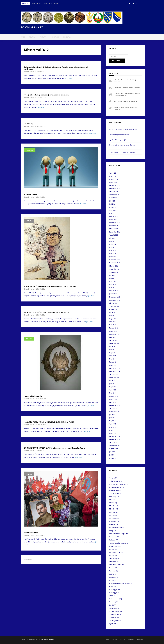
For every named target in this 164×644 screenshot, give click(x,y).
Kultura (43, 37)
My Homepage (114, 152)
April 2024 (113, 247)
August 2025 (113, 198)
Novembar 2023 (115, 263)
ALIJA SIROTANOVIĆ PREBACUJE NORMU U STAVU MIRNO (47, 312)
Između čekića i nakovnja (33, 396)
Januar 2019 (113, 433)
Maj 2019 (112, 421)
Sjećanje (112, 602)
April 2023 (113, 285)
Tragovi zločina (114, 611)
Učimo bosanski (115, 614)
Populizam (113, 577)
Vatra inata (126, 135)
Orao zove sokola (115, 565)
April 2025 (113, 210)
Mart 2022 (113, 325)
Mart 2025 (113, 213)
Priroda (112, 580)
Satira (111, 596)
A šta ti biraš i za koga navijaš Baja (125, 101)
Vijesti (111, 624)
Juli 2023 (112, 275)
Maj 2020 (112, 387)
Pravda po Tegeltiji (31, 194)
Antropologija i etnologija (118, 484)
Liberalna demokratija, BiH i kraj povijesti (46, 3)
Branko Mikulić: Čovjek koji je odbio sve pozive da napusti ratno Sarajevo (50, 286)
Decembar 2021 (115, 334)
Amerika (112, 478)
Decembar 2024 (115, 223)
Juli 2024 (112, 238)
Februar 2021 (114, 362)
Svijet (23, 37)
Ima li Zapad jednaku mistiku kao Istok (127, 88)
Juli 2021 (112, 347)
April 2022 (113, 322)
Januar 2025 (113, 219)
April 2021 (113, 356)
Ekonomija (113, 497)
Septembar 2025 (115, 195)
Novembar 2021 (115, 337)
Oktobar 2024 (114, 229)
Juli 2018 (112, 452)
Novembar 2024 (115, 226)
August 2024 (113, 235)
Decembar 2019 (115, 402)
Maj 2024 (112, 244)
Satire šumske (114, 599)
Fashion (112, 503)
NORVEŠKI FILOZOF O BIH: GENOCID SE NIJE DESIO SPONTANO (49, 422)
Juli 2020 (112, 381)
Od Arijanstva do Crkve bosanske (126, 129)
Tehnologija (113, 608)
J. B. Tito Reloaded (115, 528)
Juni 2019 (112, 418)
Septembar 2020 (115, 377)
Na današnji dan (115, 552)
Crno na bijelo (114, 493)
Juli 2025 (112, 201)
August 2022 (113, 309)
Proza (111, 586)
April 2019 (113, 424)
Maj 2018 (112, 458)
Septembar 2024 (115, 232)
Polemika (112, 571)
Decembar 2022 (115, 297)
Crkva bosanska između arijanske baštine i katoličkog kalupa (128, 94)
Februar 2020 (114, 396)
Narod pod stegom (31, 533)
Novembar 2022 (115, 300)
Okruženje (113, 562)
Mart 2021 (113, 359)
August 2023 (113, 272)
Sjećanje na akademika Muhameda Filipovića (126, 108)
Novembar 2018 (115, 439)
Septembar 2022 (115, 306)
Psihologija (113, 590)
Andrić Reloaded (115, 481)
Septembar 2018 (115, 446)
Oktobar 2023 (114, 266)
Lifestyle (112, 549)
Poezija (112, 568)
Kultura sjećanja (115, 546)
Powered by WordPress (28, 640)
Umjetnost (113, 617)
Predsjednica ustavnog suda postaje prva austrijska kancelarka (46, 95)
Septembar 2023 (115, 269)
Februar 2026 (114, 179)
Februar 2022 (114, 328)
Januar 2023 (113, 294)
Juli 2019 (112, 415)
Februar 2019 (114, 430)
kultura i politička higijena (118, 543)
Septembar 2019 (115, 412)
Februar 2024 (114, 254)
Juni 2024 (112, 241)
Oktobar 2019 (114, 408)
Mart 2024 (113, 250)
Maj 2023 (112, 281)
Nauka (111, 555)
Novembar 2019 (115, 405)
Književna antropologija (117, 534)
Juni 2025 (112, 204)
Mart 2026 (113, 176)
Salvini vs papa (29, 124)
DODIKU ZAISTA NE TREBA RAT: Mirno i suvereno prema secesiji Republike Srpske (54, 448)
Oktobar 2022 (114, 303)
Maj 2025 (112, 207)
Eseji (111, 500)
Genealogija (113, 515)
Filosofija (112, 506)
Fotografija (113, 512)
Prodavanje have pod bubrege (119, 583)
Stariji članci (28, 560)
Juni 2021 (112, 350)
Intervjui (55, 37)
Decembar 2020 (115, 368)
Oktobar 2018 (114, 443)
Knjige (111, 531)
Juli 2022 (112, 312)
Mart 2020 (113, 393)
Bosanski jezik (114, 490)
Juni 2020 (112, 384)
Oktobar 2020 (114, 374)
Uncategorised (114, 620)
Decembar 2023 (115, 260)
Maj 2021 (112, 353)
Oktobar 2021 (114, 340)
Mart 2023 (113, 288)
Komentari (67, 37)
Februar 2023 (114, 291)
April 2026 (113, 173)
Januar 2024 (113, 257)
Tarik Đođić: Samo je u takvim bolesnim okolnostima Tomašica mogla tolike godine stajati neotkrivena (56, 68)
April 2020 (113, 390)
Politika (32, 37)
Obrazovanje (114, 559)
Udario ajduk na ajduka (128, 152)
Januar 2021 (113, 365)
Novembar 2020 (115, 371)
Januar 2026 (113, 182)
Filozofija (112, 509)
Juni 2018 (112, 455)
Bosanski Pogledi (29, 72)
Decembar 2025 (115, 185)
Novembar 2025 (115, 188)
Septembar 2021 (115, 343)
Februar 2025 (114, 216)
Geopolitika (113, 518)
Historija (29, 221)
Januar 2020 (113, 399)
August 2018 (113, 449)
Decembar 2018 (115, 436)
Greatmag (44, 640)
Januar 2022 (113, 331)
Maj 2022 (112, 319)
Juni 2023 (112, 278)
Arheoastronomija (115, 487)
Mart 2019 (113, 427)
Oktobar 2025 (114, 192)
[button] (129, 3)
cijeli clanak (68, 78)
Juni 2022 (112, 316)
